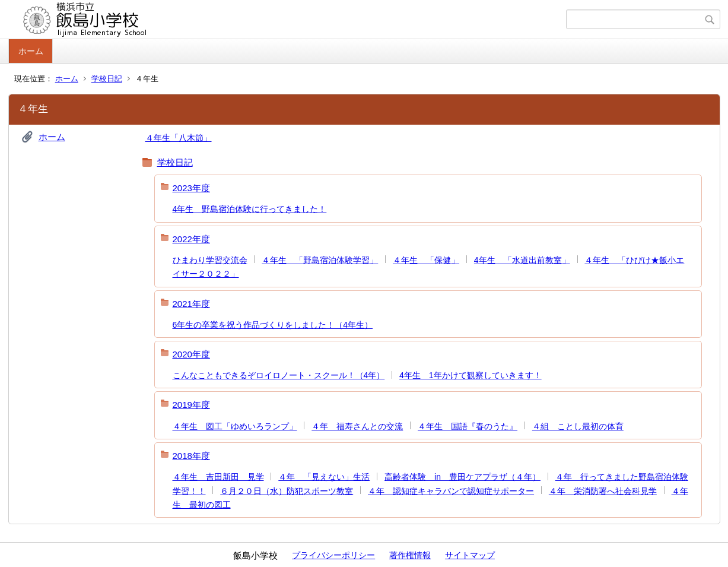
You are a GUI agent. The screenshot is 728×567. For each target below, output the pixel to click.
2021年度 (191, 304)
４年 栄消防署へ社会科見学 (603, 491)
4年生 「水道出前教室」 (522, 260)
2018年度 (191, 456)
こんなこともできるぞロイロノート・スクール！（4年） (279, 375)
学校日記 (107, 79)
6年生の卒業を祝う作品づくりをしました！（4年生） (273, 325)
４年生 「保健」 (426, 260)
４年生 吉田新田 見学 (218, 477)
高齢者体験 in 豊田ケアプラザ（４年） (462, 477)
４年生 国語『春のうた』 (468, 426)
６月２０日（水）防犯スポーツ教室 (287, 491)
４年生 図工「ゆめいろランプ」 (235, 426)
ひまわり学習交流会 (210, 260)
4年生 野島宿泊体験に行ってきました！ (250, 209)
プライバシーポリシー (333, 555)
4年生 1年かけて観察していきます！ (471, 375)
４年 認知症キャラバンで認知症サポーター (451, 491)
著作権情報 (410, 555)
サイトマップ (470, 555)
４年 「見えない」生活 (324, 477)
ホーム (31, 51)
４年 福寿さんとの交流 (357, 426)
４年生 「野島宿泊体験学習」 (320, 260)
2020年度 (191, 354)
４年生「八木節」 (179, 138)
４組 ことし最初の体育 (578, 426)
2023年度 (191, 188)
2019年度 (191, 405)
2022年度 (191, 239)
